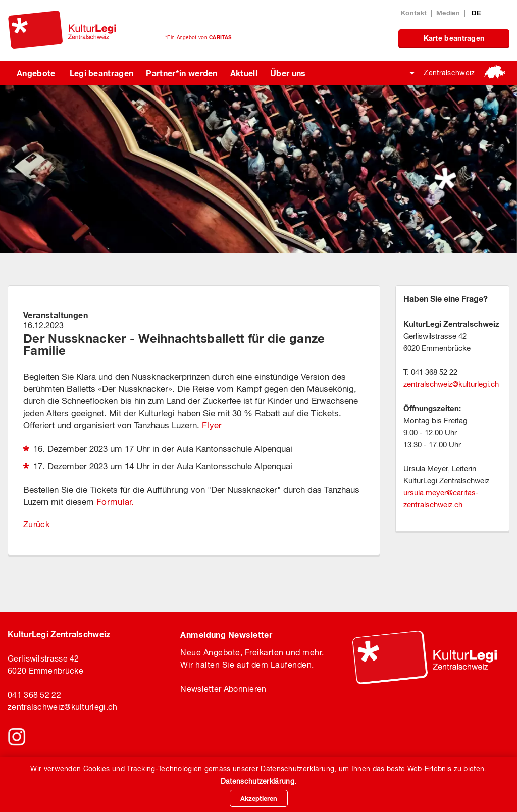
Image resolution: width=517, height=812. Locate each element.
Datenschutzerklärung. (258, 781)
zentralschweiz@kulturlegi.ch (62, 707)
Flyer (212, 425)
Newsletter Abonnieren (223, 689)
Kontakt (414, 13)
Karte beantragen (454, 38)
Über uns (288, 73)
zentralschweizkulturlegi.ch (451, 384)
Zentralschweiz (449, 73)
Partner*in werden (182, 73)
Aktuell (244, 73)
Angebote (36, 73)
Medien (448, 13)
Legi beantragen (102, 73)
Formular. (115, 502)
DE (476, 13)
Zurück (36, 524)
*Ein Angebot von (198, 37)
